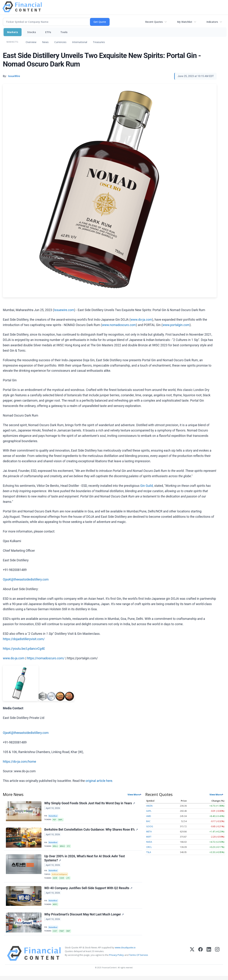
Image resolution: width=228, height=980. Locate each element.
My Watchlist (185, 22)
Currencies (60, 42)
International (80, 42)
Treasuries (99, 42)
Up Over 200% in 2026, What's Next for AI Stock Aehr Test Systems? (85, 860)
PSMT (63, 935)
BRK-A (56, 847)
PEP (55, 820)
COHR (63, 880)
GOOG (150, 826)
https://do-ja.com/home (20, 762)
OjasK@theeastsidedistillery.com (26, 579)
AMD (149, 816)
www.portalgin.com (176, 325)
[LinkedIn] (209, 958)
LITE (69, 880)
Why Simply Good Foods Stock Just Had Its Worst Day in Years (90, 804)
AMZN (149, 806)
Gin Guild (147, 486)
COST (55, 935)
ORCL (149, 847)
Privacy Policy (116, 959)
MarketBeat (54, 816)
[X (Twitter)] (192, 958)
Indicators (212, 22)
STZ (70, 847)
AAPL (149, 811)
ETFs (48, 32)
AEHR (55, 880)
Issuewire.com (64, 310)
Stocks (32, 32)
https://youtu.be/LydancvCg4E (24, 649)
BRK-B (63, 847)
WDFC (56, 907)
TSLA (149, 852)
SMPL (61, 820)
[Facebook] (200, 958)
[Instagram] (217, 958)
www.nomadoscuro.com (119, 325)
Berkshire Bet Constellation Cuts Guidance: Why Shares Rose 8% (91, 831)
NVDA (149, 842)
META (149, 832)
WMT (70, 935)
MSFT (149, 837)
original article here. (99, 781)
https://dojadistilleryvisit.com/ (24, 639)
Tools (64, 32)
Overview (31, 42)
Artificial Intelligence (60, 876)
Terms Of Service (138, 959)
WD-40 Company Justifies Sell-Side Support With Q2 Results (89, 891)
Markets (13, 32)
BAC (148, 821)
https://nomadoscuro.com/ (46, 658)
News (45, 42)
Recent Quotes (154, 22)
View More (134, 794)
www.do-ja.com (141, 320)
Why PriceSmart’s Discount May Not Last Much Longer (84, 918)
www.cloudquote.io (125, 952)
